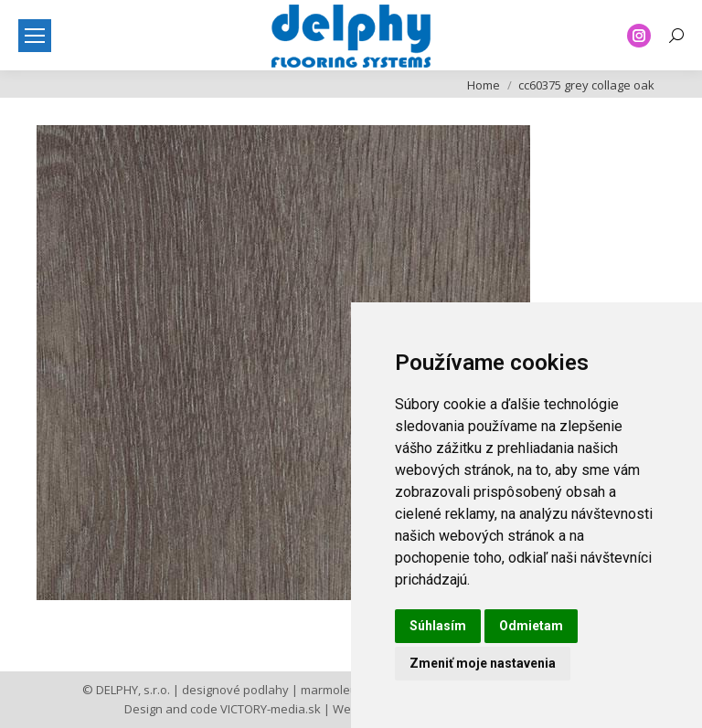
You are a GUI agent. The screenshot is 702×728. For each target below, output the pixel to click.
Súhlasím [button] (438, 626)
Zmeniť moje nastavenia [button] (483, 663)
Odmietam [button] (531, 626)
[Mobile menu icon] (35, 36)
